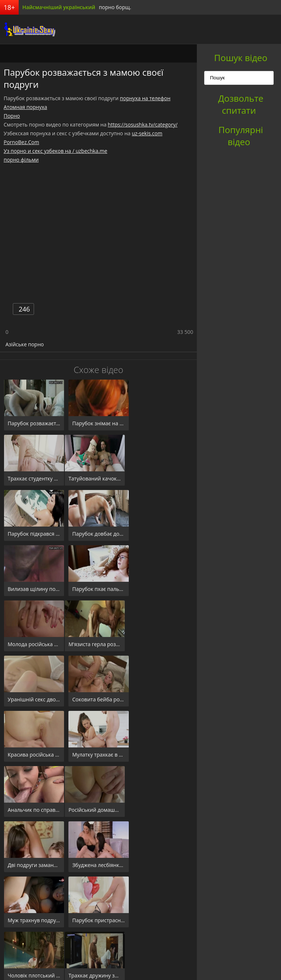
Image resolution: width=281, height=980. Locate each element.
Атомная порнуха (25, 107)
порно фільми (21, 160)
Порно (12, 116)
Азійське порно (25, 344)
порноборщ (27, 29)
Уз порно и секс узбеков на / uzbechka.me (55, 151)
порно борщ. (115, 7)
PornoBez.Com (21, 142)
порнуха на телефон (145, 98)
